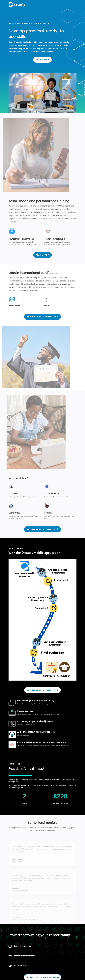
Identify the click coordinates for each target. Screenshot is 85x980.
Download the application (42, 317)
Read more (42, 60)
